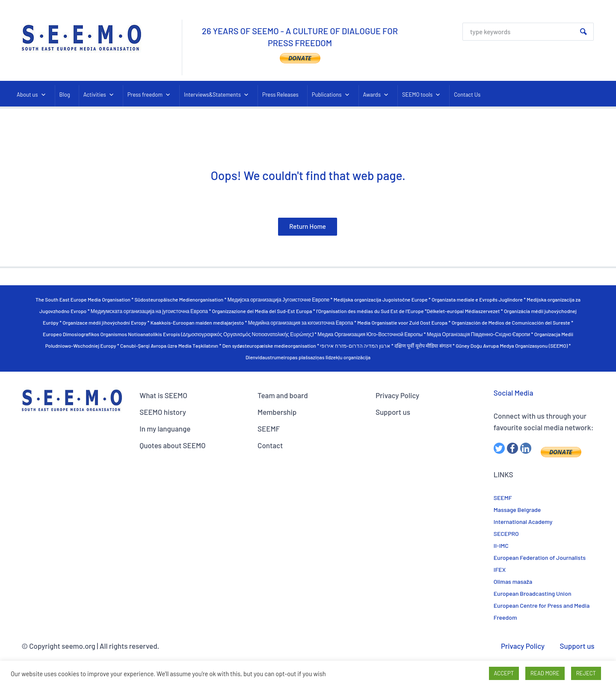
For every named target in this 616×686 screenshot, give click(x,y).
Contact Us (467, 95)
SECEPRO (506, 534)
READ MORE (545, 673)
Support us (393, 412)
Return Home (308, 226)
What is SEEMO (163, 395)
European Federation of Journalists (540, 557)
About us (31, 95)
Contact (270, 445)
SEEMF (269, 429)
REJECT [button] (586, 673)
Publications (331, 95)
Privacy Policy (397, 395)
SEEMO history (163, 412)
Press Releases (280, 95)
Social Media (514, 393)
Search (583, 32)
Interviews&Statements (216, 95)
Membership (277, 412)
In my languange (165, 429)
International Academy (523, 522)
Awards (376, 95)
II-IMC (501, 546)
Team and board (283, 395)
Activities (99, 95)
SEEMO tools (421, 95)
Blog (65, 95)
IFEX (500, 569)
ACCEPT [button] (504, 673)
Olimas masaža (513, 581)
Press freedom (149, 95)
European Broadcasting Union (533, 593)
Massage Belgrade (517, 510)
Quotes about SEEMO (172, 445)
